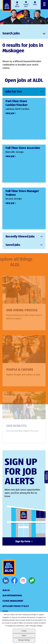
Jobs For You (14, 92)
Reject (24, 636)
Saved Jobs (26, 5)
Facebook (14, 581)
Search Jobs (11, 34)
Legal (5, 612)
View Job (10, 113)
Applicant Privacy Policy (16, 606)
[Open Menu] (44, 5)
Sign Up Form (23, 542)
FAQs (35, 4)
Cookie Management (13, 601)
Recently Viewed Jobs (20, 237)
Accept (24, 631)
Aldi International (12, 596)
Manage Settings (24, 640)
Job (17, 6)
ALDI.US (6, 590)
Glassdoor (32, 581)
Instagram (23, 581)
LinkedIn (6, 581)
